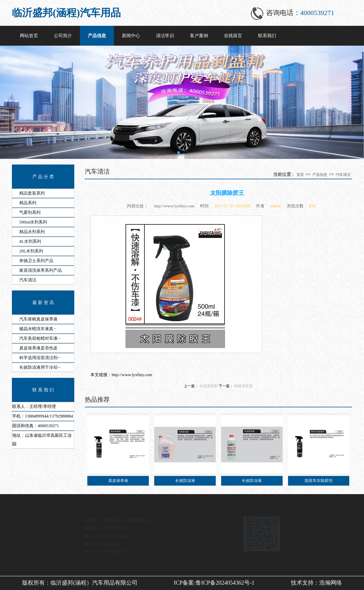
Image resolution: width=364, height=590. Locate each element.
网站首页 (29, 36)
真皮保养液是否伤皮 (38, 348)
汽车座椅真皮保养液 (38, 319)
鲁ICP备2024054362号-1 (225, 583)
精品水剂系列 (32, 232)
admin (276, 206)
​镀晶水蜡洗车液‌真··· (38, 329)
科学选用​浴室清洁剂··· (40, 358)
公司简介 (63, 36)
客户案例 (199, 36)
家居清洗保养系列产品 (41, 270)
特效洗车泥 (243, 386)
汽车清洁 (28, 280)
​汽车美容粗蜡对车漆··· (40, 338)
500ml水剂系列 (33, 222)
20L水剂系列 (31, 251)
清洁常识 (165, 36)
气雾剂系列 (30, 212)
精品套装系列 (32, 193)
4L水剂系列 (30, 241)
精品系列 (28, 203)
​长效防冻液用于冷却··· (40, 367)
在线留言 (233, 36)
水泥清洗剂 (209, 386)
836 (313, 206)
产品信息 (97, 36)
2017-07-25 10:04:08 (232, 206)
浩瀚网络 (331, 583)
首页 (300, 175)
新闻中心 (131, 36)
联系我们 (267, 36)
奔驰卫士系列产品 (36, 261)
